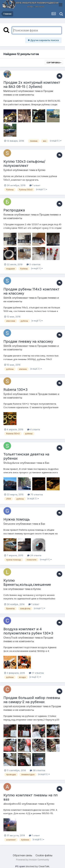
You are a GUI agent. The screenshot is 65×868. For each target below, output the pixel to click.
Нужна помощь (17, 519)
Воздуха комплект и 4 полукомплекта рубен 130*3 (28, 631)
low (5, 589)
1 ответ (35, 185)
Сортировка (54, 63)
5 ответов (34, 264)
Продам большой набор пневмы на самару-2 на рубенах (32, 700)
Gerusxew (9, 524)
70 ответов (35, 494)
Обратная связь (23, 855)
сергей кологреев (14, 706)
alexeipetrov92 (12, 804)
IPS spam (20, 866)
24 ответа (34, 555)
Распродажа (14, 210)
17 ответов (36, 673)
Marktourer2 (10, 91)
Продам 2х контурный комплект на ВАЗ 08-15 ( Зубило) (32, 85)
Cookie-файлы (44, 855)
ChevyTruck (10, 638)
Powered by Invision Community (33, 860)
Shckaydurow (11, 463)
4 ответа (34, 429)
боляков (8, 215)
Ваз (47, 463)
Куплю (42, 170)
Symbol (8, 170)
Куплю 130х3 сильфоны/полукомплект (24, 164)
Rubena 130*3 (16, 390)
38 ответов (38, 770)
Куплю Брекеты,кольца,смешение (27, 582)
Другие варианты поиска (43, 40)
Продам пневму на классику (28, 341)
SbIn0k (7, 298)
